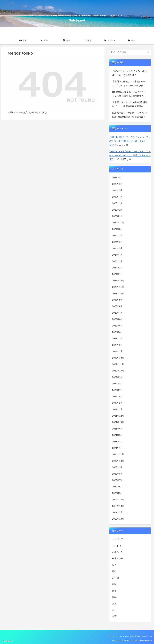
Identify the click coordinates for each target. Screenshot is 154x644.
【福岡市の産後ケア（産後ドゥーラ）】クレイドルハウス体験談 (129, 83)
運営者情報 (134, 636)
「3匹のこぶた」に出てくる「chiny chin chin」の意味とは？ (130, 73)
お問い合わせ (146, 636)
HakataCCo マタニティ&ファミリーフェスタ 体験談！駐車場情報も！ (130, 94)
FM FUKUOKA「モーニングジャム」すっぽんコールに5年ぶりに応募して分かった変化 (130, 141)
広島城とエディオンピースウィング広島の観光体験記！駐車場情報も (130, 115)
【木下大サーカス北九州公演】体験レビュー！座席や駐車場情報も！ (130, 104)
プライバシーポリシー (119, 636)
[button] (148, 52)
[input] (130, 52)
